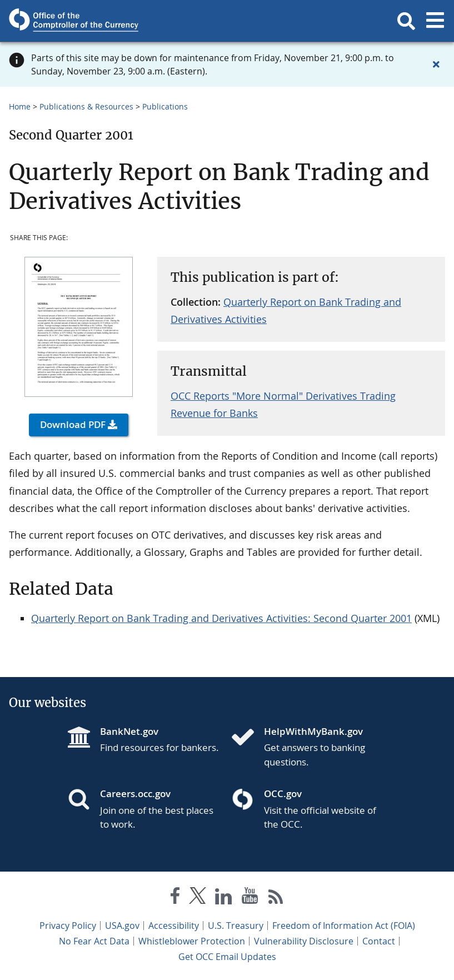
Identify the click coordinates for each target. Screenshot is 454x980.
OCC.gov (283, 794)
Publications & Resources (86, 106)
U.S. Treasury (236, 926)
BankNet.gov (129, 731)
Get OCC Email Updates (227, 957)
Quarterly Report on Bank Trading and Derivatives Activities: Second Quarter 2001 (221, 618)
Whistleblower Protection (192, 941)
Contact (379, 941)
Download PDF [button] (73, 424)
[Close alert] (436, 64)
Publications (165, 106)
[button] (406, 21)
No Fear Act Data (94, 941)
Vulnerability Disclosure (304, 941)
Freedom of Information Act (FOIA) (344, 926)
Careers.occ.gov (135, 794)
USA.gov (122, 926)
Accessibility (174, 926)
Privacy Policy (68, 926)
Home (20, 106)
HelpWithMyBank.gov (313, 731)
